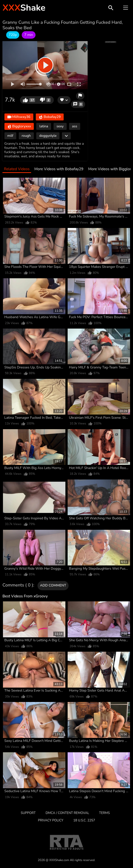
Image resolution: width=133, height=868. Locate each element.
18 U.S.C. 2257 (84, 820)
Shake (24, 8)
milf (10, 136)
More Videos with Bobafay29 (59, 169)
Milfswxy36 (19, 117)
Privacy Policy (51, 820)
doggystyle (48, 136)
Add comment (53, 585)
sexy (60, 126)
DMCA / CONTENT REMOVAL (67, 813)
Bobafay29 (50, 117)
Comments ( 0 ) (18, 585)
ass (75, 126)
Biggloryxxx (19, 127)
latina (44, 126)
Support (28, 813)
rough (26, 136)
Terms (104, 813)
